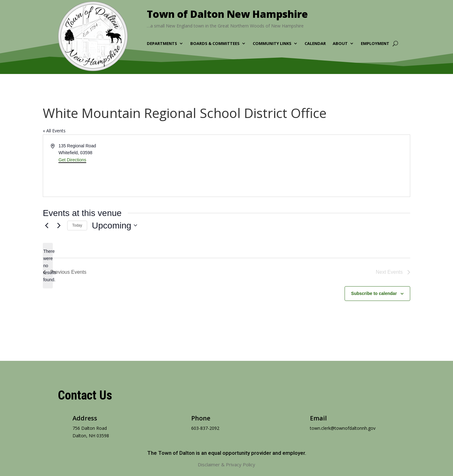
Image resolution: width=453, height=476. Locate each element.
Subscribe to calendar (374, 293)
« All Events (54, 131)
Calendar (315, 44)
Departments (162, 44)
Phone (201, 418)
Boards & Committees (215, 44)
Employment (375, 44)
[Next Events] (59, 225)
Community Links (272, 44)
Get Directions (72, 160)
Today (77, 225)
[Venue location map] (318, 166)
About (340, 44)
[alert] (48, 265)
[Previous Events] (47, 225)
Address (85, 418)
